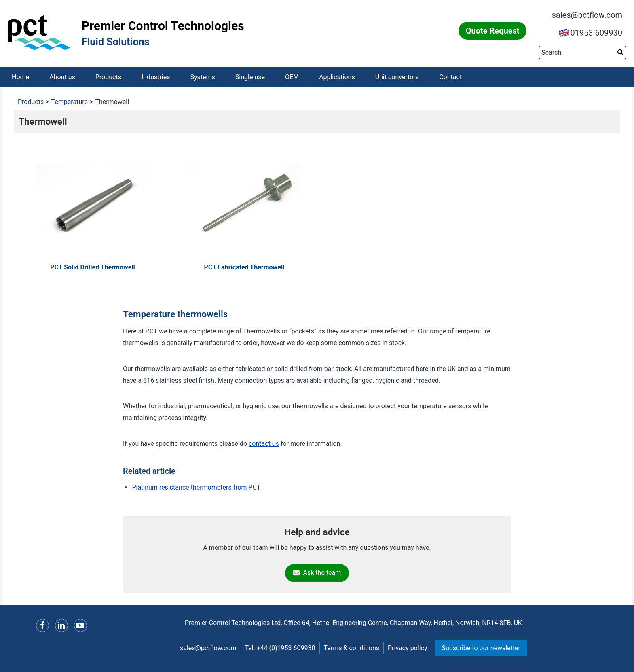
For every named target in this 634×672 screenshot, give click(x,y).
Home (20, 77)
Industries (156, 77)
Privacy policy (408, 648)
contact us (264, 444)
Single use (250, 77)
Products (108, 77)
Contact (450, 77)
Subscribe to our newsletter (481, 648)
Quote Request (493, 31)
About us (62, 77)
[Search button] (620, 52)
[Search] (582, 52)
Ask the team (317, 573)
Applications (337, 77)
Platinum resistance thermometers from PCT (196, 487)
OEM (292, 77)
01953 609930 (591, 33)
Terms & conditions (352, 648)
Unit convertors (397, 77)
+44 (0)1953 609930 (286, 648)
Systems (203, 77)
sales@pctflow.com (587, 15)
